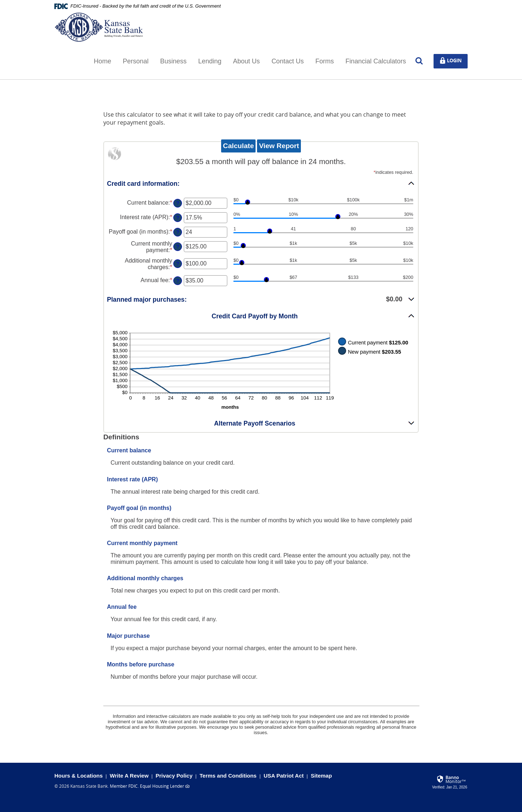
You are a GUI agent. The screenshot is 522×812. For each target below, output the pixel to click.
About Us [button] (246, 61)
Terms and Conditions (228, 776)
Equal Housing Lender (162, 786)
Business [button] (173, 61)
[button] (261, 183)
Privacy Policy (174, 776)
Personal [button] (136, 61)
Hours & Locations (78, 776)
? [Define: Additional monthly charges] (178, 264)
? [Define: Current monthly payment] (178, 247)
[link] (450, 781)
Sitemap (321, 776)
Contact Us (288, 61)
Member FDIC (124, 786)
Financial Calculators (376, 61)
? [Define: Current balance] (178, 203)
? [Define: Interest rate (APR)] (178, 218)
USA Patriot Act (284, 776)
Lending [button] (210, 61)
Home (103, 61)
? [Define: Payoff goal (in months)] (178, 232)
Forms (325, 61)
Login (453, 61)
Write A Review (129, 776)
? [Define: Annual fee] (178, 281)
